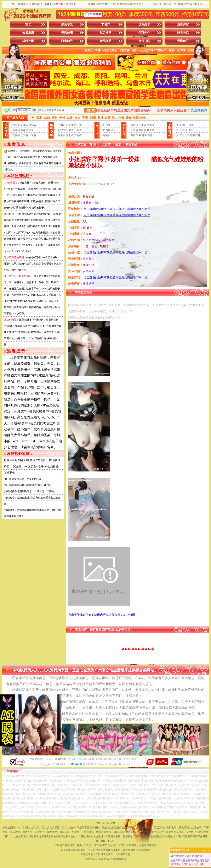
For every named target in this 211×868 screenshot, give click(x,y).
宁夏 (139, 135)
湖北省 (70, 135)
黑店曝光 (67, 24)
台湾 (191, 125)
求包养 (105, 24)
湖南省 (62, 135)
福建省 (62, 130)
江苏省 (70, 125)
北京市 (16, 125)
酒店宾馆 (183, 24)
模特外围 (28, 41)
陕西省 (142, 130)
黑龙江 (32, 130)
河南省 (78, 135)
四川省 (142, 125)
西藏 (133, 135)
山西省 (16, 130)
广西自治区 (109, 130)
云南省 (134, 130)
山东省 (32, 135)
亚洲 (179, 130)
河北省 (32, 125)
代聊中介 (144, 33)
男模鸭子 (183, 41)
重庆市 (134, 125)
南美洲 (196, 135)
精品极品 (105, 41)
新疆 (150, 135)
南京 (118, 144)
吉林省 (16, 135)
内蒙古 (24, 130)
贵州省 (150, 125)
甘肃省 (150, 130)
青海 (144, 135)
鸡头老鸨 (183, 33)
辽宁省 (24, 135)
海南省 (107, 135)
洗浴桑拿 (144, 24)
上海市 (62, 125)
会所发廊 (28, 33)
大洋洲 (180, 135)
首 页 (28, 24)
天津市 (24, 125)
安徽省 (70, 130)
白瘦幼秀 (67, 41)
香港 (179, 125)
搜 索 (91, 110)
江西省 (78, 130)
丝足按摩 (105, 33)
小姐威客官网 (74, 764)
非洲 (191, 130)
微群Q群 (144, 41)
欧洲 (185, 130)
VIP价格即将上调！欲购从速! (187, 856)
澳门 (185, 125)
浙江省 (78, 125)
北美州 (188, 135)
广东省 (107, 125)
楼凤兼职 (67, 33)
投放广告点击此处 (105, 823)
